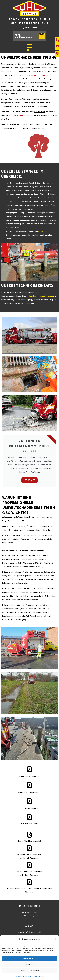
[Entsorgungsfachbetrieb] (29, 801)
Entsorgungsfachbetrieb (29, 808)
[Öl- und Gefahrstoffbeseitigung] (29, 785)
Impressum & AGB (39, 976)
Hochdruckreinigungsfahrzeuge (41, 296)
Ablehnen (29, 965)
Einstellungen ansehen (30, 971)
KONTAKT (29, 480)
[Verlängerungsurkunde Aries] (29, 769)
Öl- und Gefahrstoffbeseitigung (29, 792)
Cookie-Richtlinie (20, 976)
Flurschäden (43, 231)
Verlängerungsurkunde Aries (29, 776)
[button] (56, 939)
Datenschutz (29, 976)
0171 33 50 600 (36, 449)
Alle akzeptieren (29, 958)
